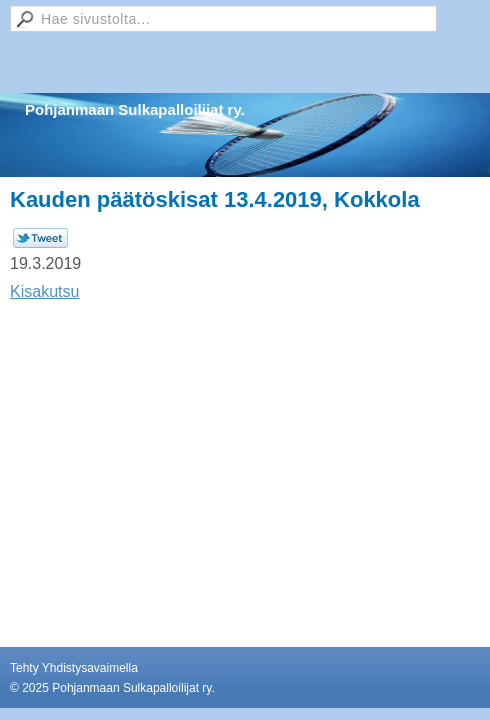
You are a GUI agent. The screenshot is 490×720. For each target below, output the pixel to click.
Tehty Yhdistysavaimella (74, 668)
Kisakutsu (44, 291)
